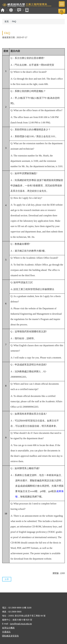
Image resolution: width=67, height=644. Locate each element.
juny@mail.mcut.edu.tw (21, 624)
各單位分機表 (8, 628)
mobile (27, 10)
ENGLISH (19, 10)
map (11, 10)
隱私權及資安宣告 (10, 636)
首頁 (3, 10)
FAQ (14, 21)
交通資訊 (6, 632)
